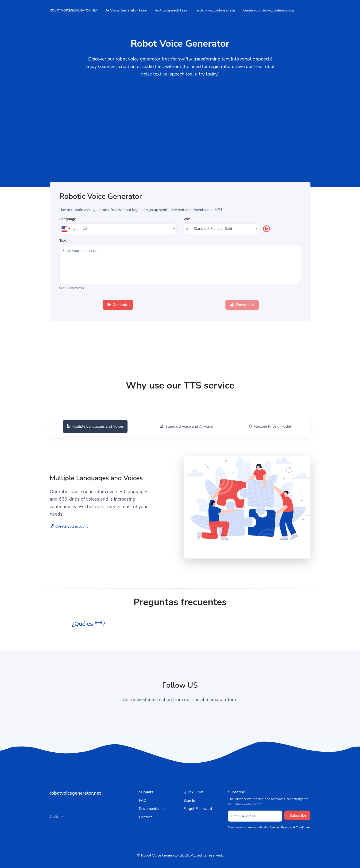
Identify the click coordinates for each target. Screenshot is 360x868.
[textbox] (118, 229)
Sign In (189, 800)
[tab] (95, 426)
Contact (145, 817)
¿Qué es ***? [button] (90, 624)
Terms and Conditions (295, 827)
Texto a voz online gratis (215, 10)
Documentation (152, 809)
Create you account (69, 526)
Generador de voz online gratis (269, 10)
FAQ (143, 800)
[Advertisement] (180, 147)
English (57, 817)
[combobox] (118, 229)
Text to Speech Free (171, 10)
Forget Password (198, 809)
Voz (187, 219)
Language (68, 219)
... (51, 805)
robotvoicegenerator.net (74, 10)
